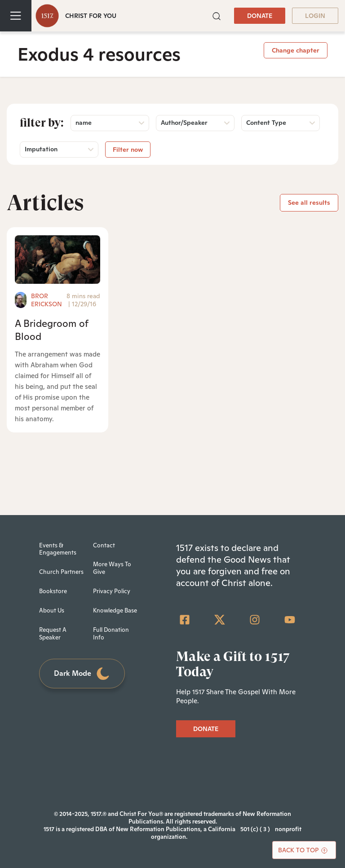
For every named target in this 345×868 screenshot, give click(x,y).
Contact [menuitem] (104, 545)
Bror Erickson (46, 300)
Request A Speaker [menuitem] (53, 634)
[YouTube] (290, 620)
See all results (309, 203)
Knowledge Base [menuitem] (115, 610)
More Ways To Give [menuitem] (112, 568)
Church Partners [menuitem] (61, 572)
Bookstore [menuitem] (53, 591)
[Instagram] (255, 620)
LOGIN (315, 16)
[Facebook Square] (185, 620)
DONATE (260, 16)
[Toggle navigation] (16, 16)
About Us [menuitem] (52, 610)
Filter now (128, 150)
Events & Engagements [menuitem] (58, 549)
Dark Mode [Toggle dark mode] (82, 674)
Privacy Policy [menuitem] (112, 591)
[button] (217, 15)
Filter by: (42, 123)
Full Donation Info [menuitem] (111, 634)
